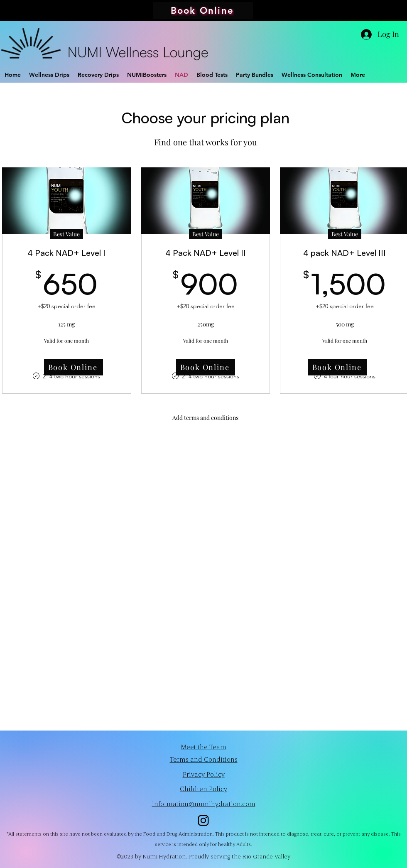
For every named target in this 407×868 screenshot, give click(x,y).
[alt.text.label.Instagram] (203, 820)
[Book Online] (203, 10)
